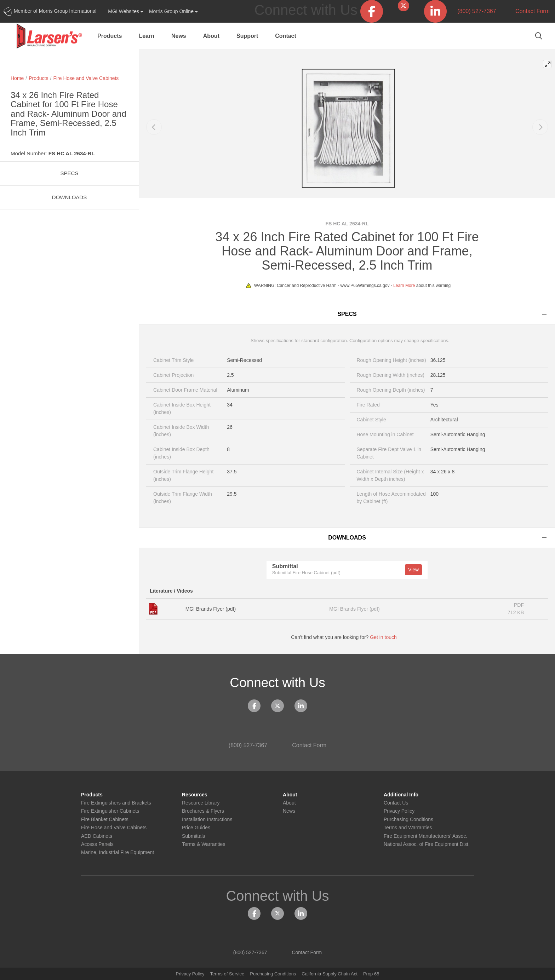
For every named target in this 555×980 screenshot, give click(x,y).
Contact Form (528, 11)
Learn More (404, 286)
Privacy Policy (399, 811)
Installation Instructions (207, 820)
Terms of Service (227, 974)
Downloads (69, 197)
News (179, 36)
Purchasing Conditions (408, 820)
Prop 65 (371, 974)
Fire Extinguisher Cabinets (110, 811)
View (413, 570)
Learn (147, 36)
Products (110, 36)
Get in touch (386, 637)
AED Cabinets (97, 836)
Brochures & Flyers (203, 811)
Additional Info (401, 795)
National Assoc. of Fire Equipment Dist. (427, 844)
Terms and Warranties (408, 828)
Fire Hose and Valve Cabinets (86, 78)
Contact (286, 36)
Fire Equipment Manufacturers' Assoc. (425, 836)
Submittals (193, 836)
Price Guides (196, 828)
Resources (195, 795)
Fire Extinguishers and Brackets (116, 803)
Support (247, 36)
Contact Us (396, 803)
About (211, 36)
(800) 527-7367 (473, 11)
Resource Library (201, 803)
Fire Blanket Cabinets (105, 820)
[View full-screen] (547, 64)
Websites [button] (126, 11)
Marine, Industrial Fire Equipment (118, 852)
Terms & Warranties (204, 844)
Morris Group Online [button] (173, 11)
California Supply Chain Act (330, 974)
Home (17, 78)
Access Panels (97, 844)
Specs (70, 173)
